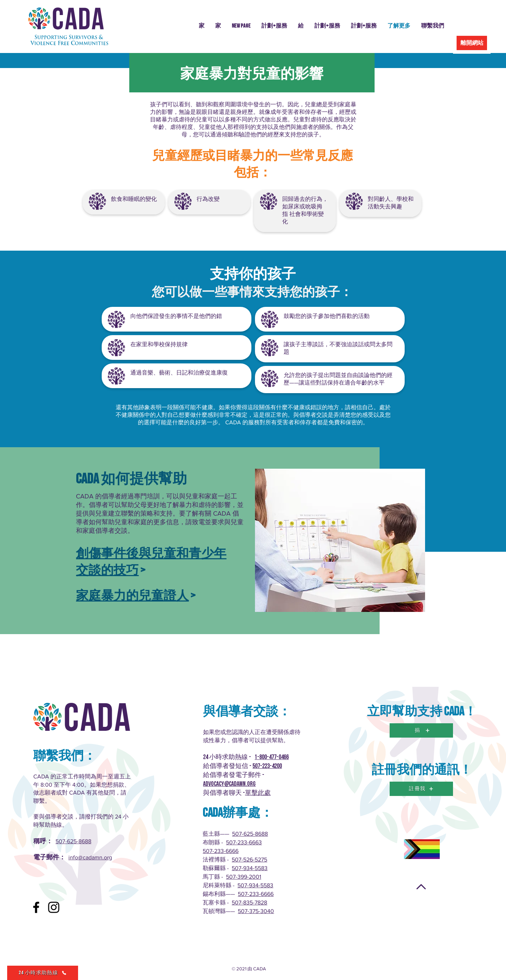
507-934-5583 (250, 868)
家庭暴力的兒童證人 (132, 596)
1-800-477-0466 (272, 757)
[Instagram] (54, 907)
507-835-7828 (249, 902)
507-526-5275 (249, 860)
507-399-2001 (244, 877)
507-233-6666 (221, 851)
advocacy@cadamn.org (229, 784)
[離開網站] (472, 43)
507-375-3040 (256, 911)
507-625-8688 (73, 841)
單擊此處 (258, 793)
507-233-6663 (244, 842)
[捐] (421, 730)
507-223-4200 (267, 766)
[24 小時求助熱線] (43, 973)
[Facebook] (36, 907)
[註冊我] (421, 789)
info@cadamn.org (90, 857)
